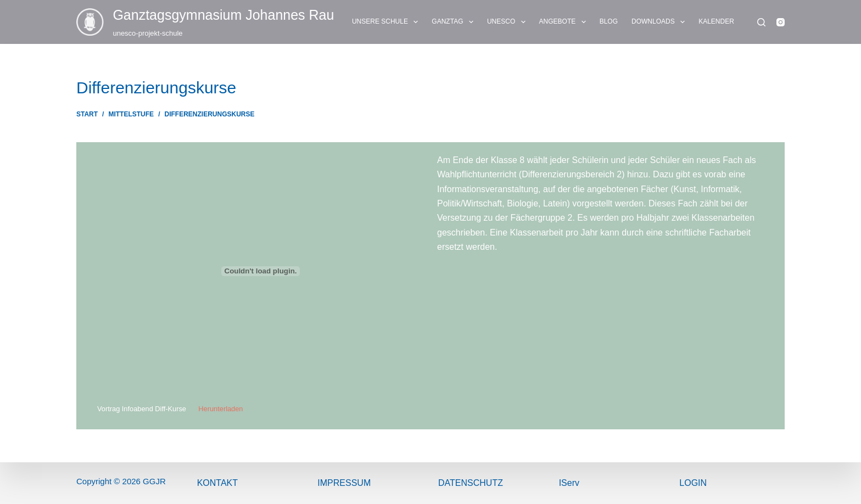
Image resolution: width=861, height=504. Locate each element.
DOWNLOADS (660, 22)
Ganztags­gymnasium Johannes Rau (223, 15)
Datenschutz (471, 483)
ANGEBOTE (565, 22)
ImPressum (344, 483)
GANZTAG (455, 22)
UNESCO (508, 22)
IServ (569, 483)
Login (693, 483)
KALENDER (716, 21)
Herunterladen (220, 409)
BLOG (609, 21)
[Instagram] (781, 22)
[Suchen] (761, 22)
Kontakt (217, 483)
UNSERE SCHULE (387, 22)
